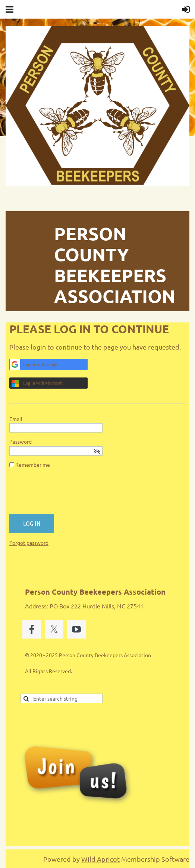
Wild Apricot (100, 859)
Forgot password (29, 543)
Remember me (33, 464)
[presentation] (66, 494)
